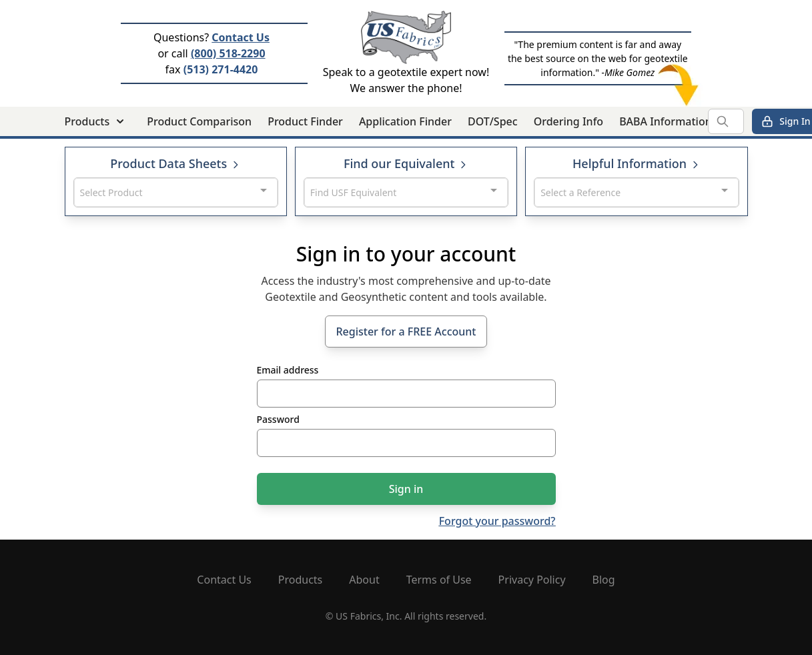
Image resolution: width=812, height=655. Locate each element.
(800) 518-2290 (228, 53)
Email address (288, 370)
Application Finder (405, 121)
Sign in (406, 489)
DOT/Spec (493, 121)
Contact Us (241, 37)
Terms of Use (439, 580)
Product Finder (305, 121)
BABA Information (666, 121)
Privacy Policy (532, 580)
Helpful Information (637, 163)
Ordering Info (568, 121)
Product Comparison (199, 121)
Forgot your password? (497, 521)
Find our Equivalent (406, 163)
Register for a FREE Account (406, 332)
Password (278, 419)
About (364, 580)
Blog (604, 580)
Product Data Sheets (175, 163)
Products (301, 580)
